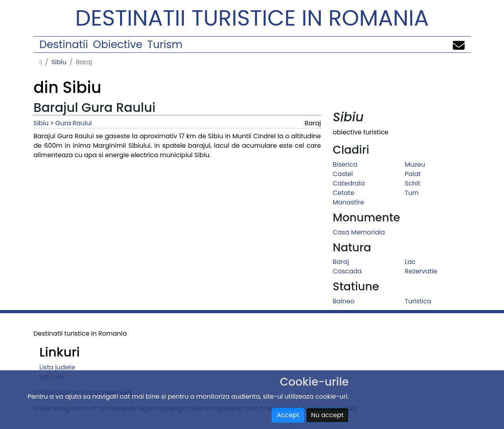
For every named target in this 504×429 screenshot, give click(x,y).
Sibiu (59, 62)
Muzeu (415, 164)
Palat (413, 174)
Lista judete (57, 367)
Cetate (344, 193)
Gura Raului (74, 123)
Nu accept (327, 415)
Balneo (344, 301)
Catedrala (349, 183)
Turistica (418, 301)
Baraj (341, 262)
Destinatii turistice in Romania (252, 18)
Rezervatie (421, 271)
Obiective (118, 44)
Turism (165, 44)
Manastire (348, 202)
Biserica (345, 164)
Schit (412, 183)
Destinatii (64, 44)
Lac (410, 262)
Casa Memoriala (359, 232)
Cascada (347, 271)
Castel (343, 174)
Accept (288, 415)
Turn (412, 193)
